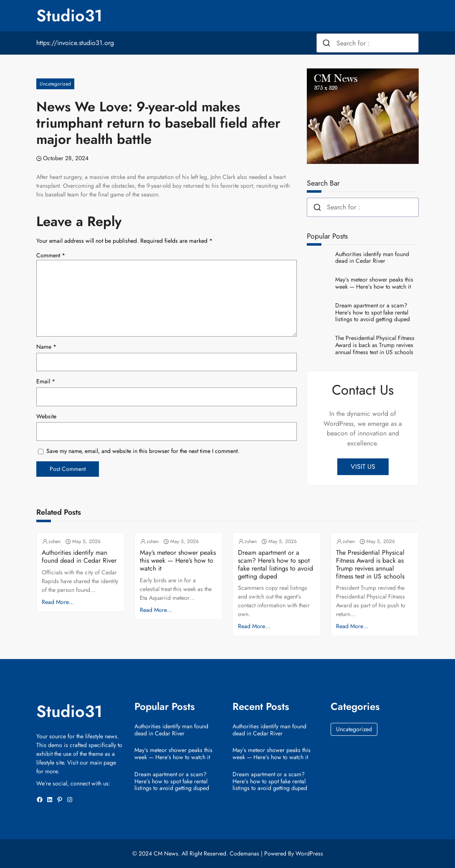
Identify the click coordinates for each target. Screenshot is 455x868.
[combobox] (368, 43)
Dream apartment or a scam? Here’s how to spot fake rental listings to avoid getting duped (373, 312)
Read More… (58, 602)
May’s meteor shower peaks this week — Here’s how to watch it (374, 283)
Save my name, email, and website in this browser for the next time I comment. (143, 451)
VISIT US (363, 467)
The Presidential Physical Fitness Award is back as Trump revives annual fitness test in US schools (375, 345)
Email (46, 381)
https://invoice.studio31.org (75, 43)
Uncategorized (55, 84)
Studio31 (69, 16)
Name (46, 347)
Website (46, 416)
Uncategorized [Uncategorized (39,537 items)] (354, 729)
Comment (51, 255)
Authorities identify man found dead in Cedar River (372, 258)
